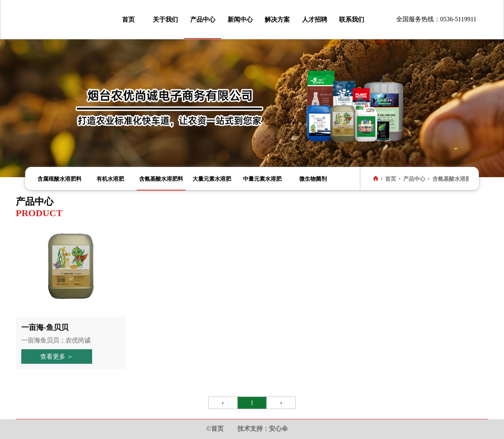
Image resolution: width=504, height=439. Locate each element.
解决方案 (277, 19)
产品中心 (203, 19)
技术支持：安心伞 (263, 429)
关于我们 (165, 19)
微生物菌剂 (313, 179)
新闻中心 (240, 19)
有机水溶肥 (110, 179)
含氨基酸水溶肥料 (161, 179)
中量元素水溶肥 (262, 179)
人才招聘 (315, 19)
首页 (128, 19)
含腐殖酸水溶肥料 (59, 179)
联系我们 (352, 19)
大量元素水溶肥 (212, 179)
